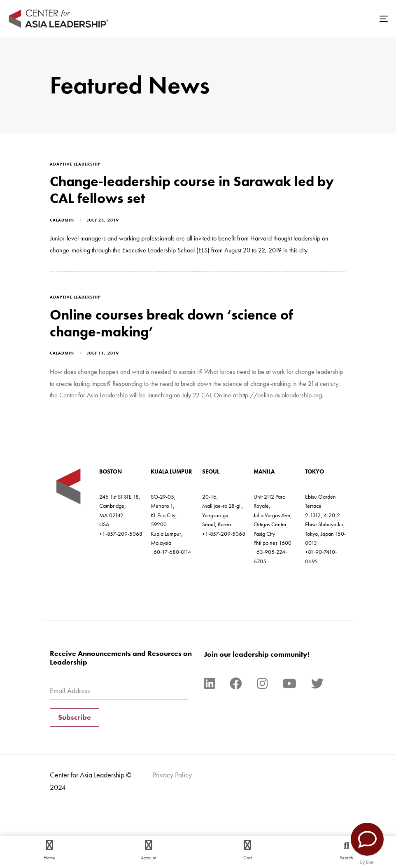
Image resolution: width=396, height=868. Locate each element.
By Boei (367, 862)
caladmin (62, 220)
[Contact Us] (367, 839)
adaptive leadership (75, 164)
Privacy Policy (172, 775)
